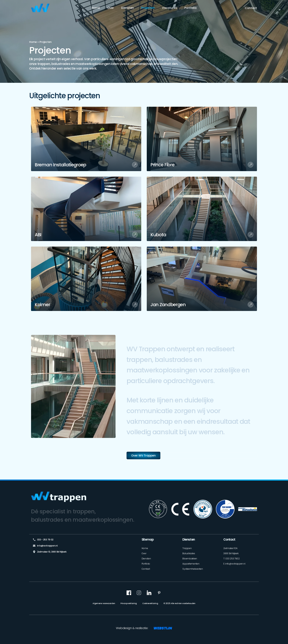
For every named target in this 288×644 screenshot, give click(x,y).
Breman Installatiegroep (60, 165)
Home (96, 8)
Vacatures (170, 8)
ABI (38, 235)
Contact (251, 8)
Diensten (128, 8)
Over (111, 8)
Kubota (158, 235)
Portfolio (190, 8)
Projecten (148, 8)
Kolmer (42, 305)
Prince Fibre (162, 165)
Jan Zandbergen (168, 305)
